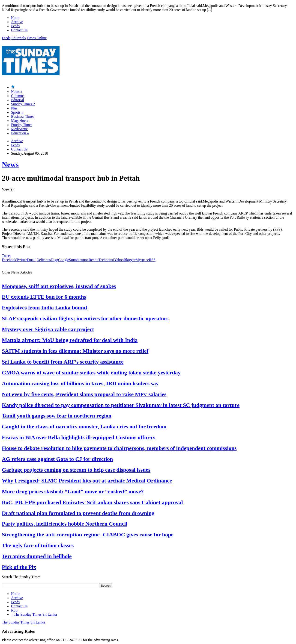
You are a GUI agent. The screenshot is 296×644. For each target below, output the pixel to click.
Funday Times (22, 125)
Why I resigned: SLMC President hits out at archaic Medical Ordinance (87, 481)
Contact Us (19, 30)
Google (64, 260)
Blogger (130, 260)
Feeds (15, 26)
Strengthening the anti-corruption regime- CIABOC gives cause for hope (88, 535)
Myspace (142, 260)
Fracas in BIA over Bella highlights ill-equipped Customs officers (79, 437)
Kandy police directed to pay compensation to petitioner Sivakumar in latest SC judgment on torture (121, 405)
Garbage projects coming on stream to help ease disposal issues (76, 470)
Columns (18, 96)
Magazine (20, 121)
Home (16, 18)
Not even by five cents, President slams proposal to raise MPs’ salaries (84, 394)
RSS (152, 260)
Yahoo (119, 260)
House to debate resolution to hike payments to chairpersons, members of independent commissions (119, 448)
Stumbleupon (79, 260)
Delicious (43, 260)
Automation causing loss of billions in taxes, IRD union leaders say (80, 383)
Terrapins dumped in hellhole (37, 556)
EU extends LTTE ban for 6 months (44, 297)
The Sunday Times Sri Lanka (34, 614)
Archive (17, 22)
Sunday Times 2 (23, 104)
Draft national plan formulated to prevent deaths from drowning (78, 513)
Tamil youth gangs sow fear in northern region (57, 416)
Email (31, 260)
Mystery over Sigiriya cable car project (48, 329)
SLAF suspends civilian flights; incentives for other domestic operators (85, 318)
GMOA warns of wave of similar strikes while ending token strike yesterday (91, 373)
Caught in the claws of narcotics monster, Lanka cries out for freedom (84, 426)
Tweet (6, 256)
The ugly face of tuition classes (38, 545)
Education (20, 133)
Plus (14, 108)
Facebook (9, 260)
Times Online (37, 38)
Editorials (18, 38)
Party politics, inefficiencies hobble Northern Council (65, 524)
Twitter (21, 260)
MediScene (19, 129)
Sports (17, 112)
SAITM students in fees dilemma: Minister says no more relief (75, 351)
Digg (54, 260)
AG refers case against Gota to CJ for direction (57, 459)
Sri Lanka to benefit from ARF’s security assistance (63, 362)
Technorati (106, 260)
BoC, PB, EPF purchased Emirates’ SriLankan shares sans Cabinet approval (92, 502)
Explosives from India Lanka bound (44, 308)
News (17, 92)
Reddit (94, 260)
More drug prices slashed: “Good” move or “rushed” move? (73, 491)
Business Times (23, 116)
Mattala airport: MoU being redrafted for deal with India (70, 340)
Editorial (18, 100)
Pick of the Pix (19, 567)
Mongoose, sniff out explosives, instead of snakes (59, 286)
